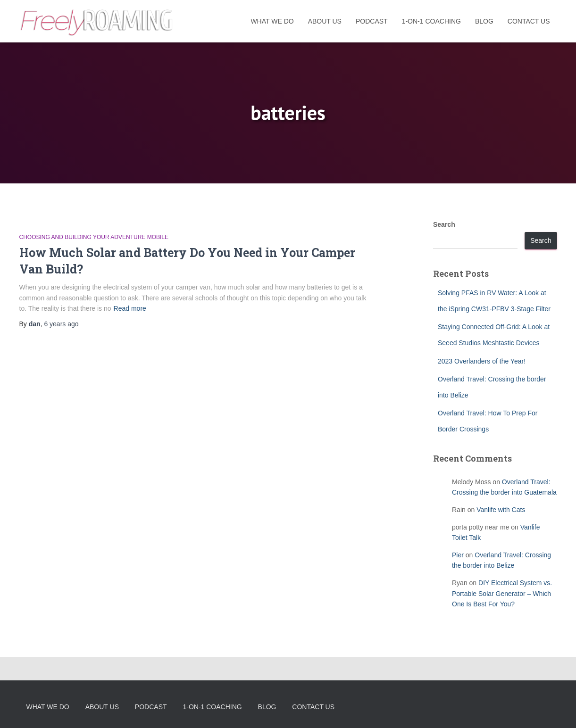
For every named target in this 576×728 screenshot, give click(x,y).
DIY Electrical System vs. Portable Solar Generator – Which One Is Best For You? (502, 593)
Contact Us (529, 21)
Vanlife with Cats (501, 510)
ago (61, 324)
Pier (458, 555)
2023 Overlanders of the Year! (482, 361)
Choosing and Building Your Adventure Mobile (94, 237)
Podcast (372, 21)
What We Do (272, 21)
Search (444, 224)
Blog (484, 21)
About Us (325, 21)
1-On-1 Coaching (431, 21)
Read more (130, 308)
